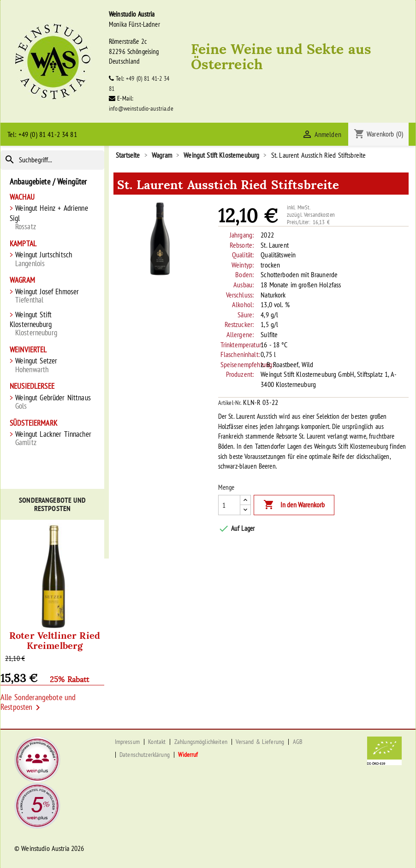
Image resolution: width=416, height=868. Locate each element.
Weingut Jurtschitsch (52, 259)
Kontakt (157, 742)
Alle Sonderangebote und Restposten (38, 703)
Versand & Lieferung (260, 742)
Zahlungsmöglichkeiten (201, 742)
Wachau (22, 197)
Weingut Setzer (52, 365)
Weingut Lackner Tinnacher (52, 438)
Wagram (22, 280)
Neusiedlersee (32, 386)
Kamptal (23, 244)
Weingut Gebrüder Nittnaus (52, 402)
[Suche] (52, 160)
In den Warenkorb (294, 505)
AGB (298, 742)
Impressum (127, 742)
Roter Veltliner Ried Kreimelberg (55, 640)
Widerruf (188, 755)
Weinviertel (28, 350)
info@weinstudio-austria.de (141, 108)
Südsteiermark (33, 423)
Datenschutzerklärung (145, 755)
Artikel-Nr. (230, 403)
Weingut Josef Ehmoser (52, 296)
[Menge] (229, 505)
